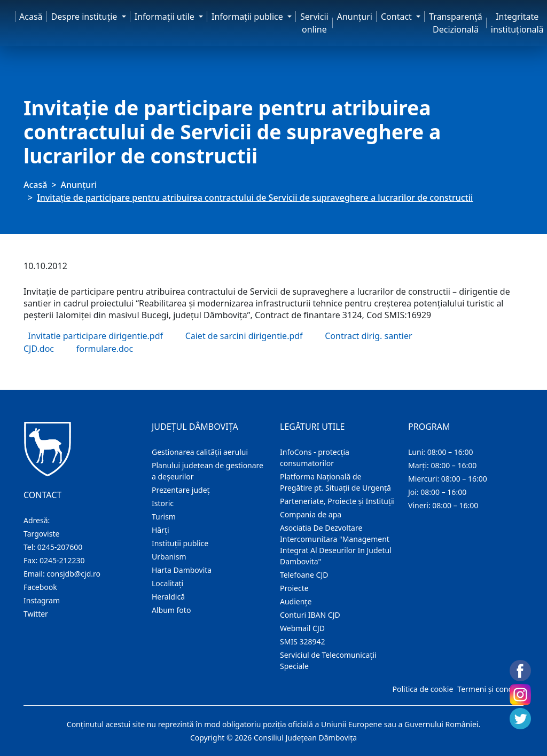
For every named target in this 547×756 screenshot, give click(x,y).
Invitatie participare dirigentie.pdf (95, 336)
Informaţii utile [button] (166, 17)
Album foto (171, 610)
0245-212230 (62, 560)
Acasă (31, 17)
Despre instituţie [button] (85, 17)
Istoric (163, 503)
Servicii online (314, 23)
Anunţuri (355, 17)
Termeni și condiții (489, 689)
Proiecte (294, 588)
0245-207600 (60, 547)
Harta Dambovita (182, 570)
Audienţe (296, 601)
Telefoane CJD (304, 575)
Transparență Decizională (456, 23)
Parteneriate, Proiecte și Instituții (337, 501)
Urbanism (169, 557)
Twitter (36, 614)
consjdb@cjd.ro (73, 574)
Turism (164, 517)
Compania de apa (311, 514)
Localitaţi (167, 583)
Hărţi (161, 530)
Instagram (42, 600)
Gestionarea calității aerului (200, 452)
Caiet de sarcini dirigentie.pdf (244, 336)
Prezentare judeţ (181, 490)
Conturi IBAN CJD (310, 615)
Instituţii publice (180, 543)
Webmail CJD (302, 628)
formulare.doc (105, 349)
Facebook (40, 587)
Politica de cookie (423, 689)
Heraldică (168, 597)
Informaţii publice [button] (248, 17)
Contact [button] (397, 17)
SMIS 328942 (303, 641)
